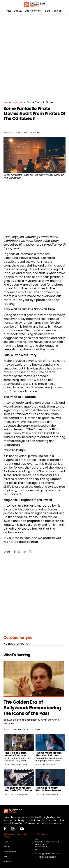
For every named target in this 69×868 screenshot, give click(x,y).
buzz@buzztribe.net (48, 854)
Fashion (57, 11)
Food (47, 11)
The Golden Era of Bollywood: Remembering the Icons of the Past (32, 708)
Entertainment (33, 11)
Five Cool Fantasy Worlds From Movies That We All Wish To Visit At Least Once (48, 792)
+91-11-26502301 (46, 857)
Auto (8, 11)
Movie (18, 102)
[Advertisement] (34, 57)
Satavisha (8, 132)
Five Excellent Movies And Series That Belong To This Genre (19, 790)
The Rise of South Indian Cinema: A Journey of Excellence (18, 755)
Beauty (18, 11)
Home (7, 102)
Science (7, 861)
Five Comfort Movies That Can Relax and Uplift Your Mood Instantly (48, 757)
